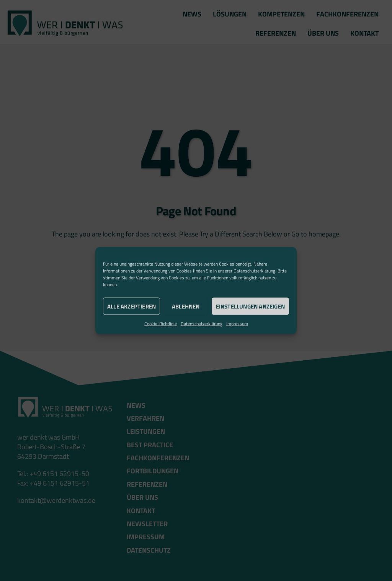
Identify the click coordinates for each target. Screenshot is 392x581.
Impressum (237, 324)
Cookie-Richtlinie (161, 324)
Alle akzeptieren (131, 306)
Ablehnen (186, 306)
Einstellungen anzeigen (250, 306)
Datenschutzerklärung (254, 271)
